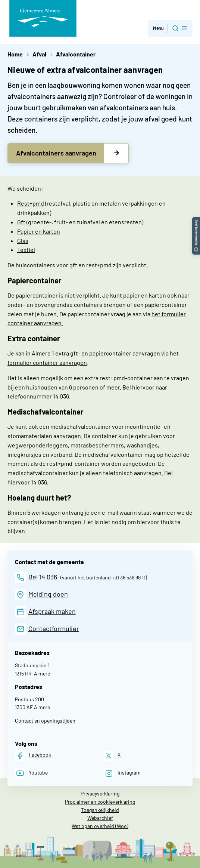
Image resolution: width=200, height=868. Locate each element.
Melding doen (48, 594)
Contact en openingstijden (45, 721)
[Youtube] (31, 773)
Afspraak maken (52, 611)
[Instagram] (122, 773)
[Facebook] (33, 756)
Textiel (26, 250)
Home (15, 54)
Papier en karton (39, 231)
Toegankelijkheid (100, 810)
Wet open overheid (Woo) (100, 826)
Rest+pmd (31, 203)
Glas (23, 241)
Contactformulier (54, 628)
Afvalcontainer (76, 54)
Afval (39, 54)
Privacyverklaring (100, 793)
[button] (196, 221)
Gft (21, 222)
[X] (112, 756)
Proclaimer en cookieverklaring (100, 802)
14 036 (48, 577)
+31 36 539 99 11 (129, 577)
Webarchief (100, 818)
